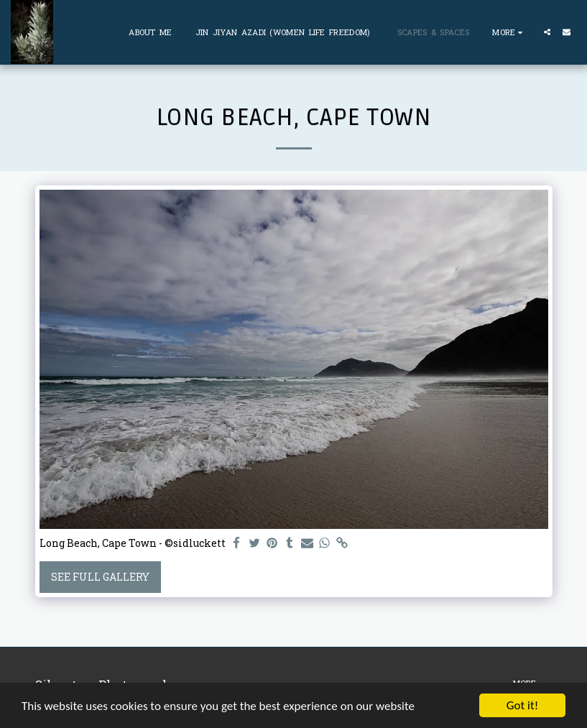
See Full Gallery (100, 577)
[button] (547, 32)
